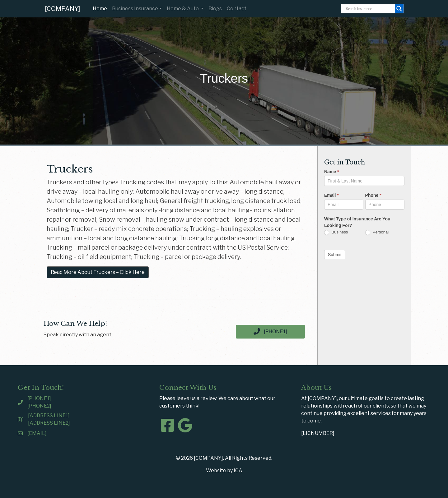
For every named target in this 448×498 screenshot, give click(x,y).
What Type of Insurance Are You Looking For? (357, 222)
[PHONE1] (39, 398)
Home (101, 8)
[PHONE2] (39, 406)
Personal (377, 232)
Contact (237, 9)
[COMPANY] (63, 9)
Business (336, 232)
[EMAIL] (37, 433)
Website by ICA (224, 470)
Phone (373, 195)
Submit (335, 255)
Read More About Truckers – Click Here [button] (98, 272)
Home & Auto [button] (183, 9)
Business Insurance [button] (135, 9)
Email (331, 195)
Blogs (215, 9)
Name (331, 172)
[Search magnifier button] (399, 9)
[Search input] (370, 9)
